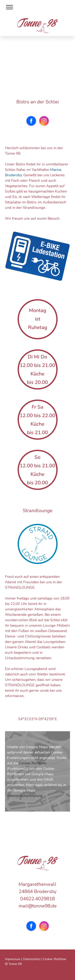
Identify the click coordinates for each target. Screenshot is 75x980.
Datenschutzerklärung (25, 796)
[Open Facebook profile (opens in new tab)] (31, 121)
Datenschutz (32, 959)
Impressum (13, 959)
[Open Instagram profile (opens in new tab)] (44, 121)
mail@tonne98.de (38, 906)
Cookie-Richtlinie (33, 763)
